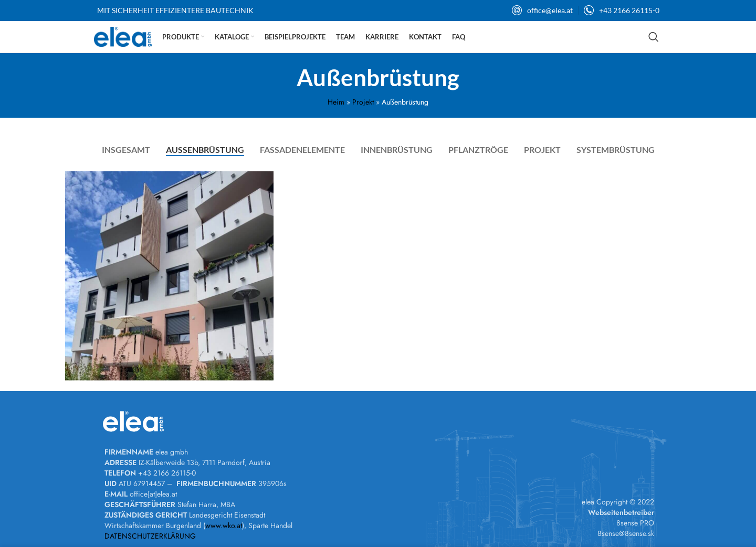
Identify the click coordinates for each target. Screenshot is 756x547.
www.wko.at (224, 525)
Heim (336, 102)
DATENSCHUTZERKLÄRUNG (150, 536)
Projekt (363, 102)
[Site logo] (123, 36)
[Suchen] (654, 37)
